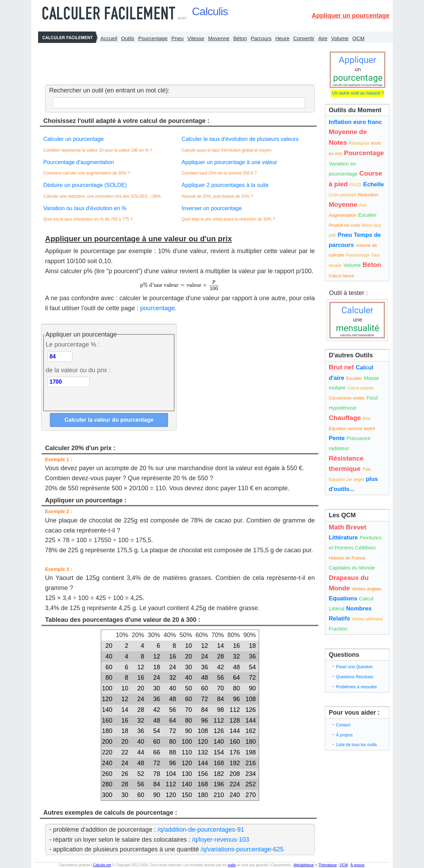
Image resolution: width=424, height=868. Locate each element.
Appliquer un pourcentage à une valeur (229, 162)
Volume (340, 38)
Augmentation (343, 215)
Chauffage (345, 418)
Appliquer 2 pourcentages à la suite (225, 185)
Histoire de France (347, 558)
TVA (366, 469)
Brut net (341, 367)
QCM (358, 38)
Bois (367, 419)
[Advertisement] (178, 62)
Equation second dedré (352, 428)
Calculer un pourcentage (73, 139)
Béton (240, 38)
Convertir (304, 38)
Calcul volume (360, 388)
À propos (344, 735)
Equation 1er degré (346, 480)
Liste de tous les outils (356, 745)
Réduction (368, 195)
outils (232, 865)
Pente (337, 438)
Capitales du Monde (352, 568)
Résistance (359, 143)
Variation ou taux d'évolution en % (85, 208)
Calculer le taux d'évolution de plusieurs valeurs (240, 139)
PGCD (356, 185)
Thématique (328, 865)
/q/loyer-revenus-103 (220, 840)
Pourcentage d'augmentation (79, 162)
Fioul (372, 398)
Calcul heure (341, 276)
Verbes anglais (366, 589)
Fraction (338, 629)
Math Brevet (348, 527)
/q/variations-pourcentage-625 (242, 849)
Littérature (343, 538)
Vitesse (196, 38)
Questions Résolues (355, 677)
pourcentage (158, 308)
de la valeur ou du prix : (78, 370)
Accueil (109, 38)
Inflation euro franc (355, 122)
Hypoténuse (343, 408)
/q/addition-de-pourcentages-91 (201, 830)
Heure (282, 38)
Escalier (367, 215)
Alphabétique (303, 865)
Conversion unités (347, 398)
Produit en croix (344, 225)
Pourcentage (153, 38)
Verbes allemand (367, 619)
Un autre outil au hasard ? (357, 93)
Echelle (374, 184)
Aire (323, 38)
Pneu (178, 38)
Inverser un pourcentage (211, 208)
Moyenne (219, 38)
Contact (343, 725)
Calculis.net (102, 865)
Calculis (210, 11)
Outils (127, 38)
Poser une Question (354, 667)
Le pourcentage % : (73, 344)
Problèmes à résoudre (356, 687)
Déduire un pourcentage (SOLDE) (85, 185)
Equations (343, 598)
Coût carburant (342, 195)
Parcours (261, 38)
